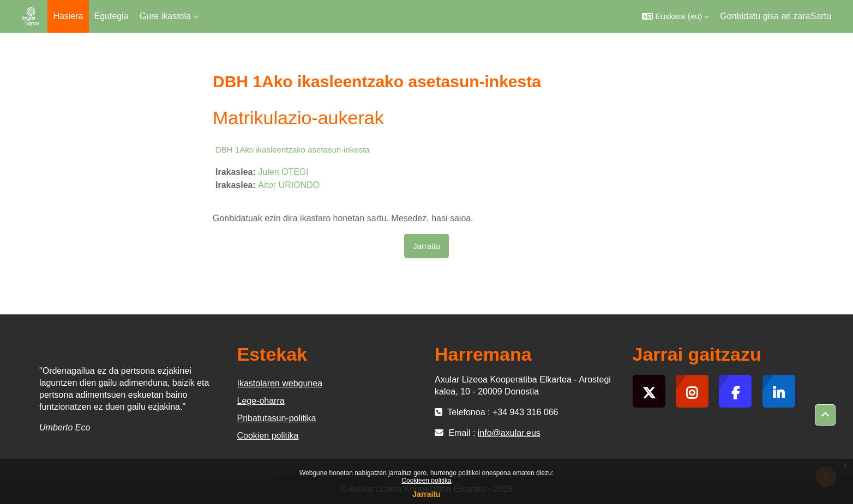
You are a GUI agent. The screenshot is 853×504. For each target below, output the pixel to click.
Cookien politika (268, 436)
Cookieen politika (426, 481)
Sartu (821, 16)
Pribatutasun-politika (277, 418)
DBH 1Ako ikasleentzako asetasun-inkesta (293, 150)
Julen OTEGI (283, 172)
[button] (675, 16)
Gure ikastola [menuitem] (165, 16)
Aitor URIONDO (289, 185)
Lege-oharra (261, 401)
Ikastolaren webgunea (280, 383)
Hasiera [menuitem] (68, 16)
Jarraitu (426, 494)
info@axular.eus (509, 433)
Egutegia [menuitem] (112, 16)
